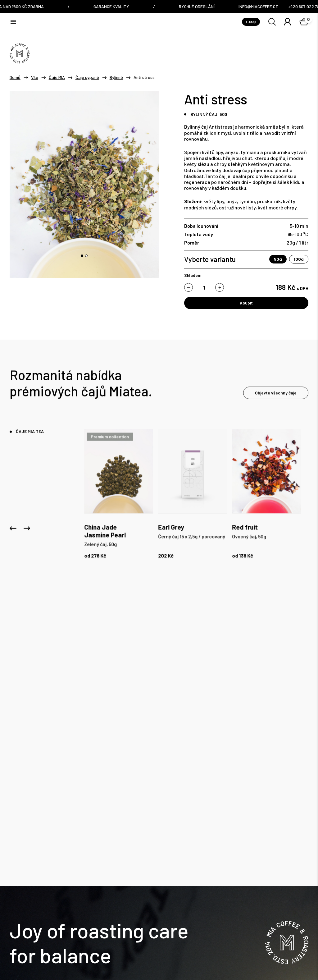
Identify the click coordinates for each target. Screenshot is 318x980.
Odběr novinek (289, 887)
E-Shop (251, 22)
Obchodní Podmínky (28, 953)
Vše (35, 77)
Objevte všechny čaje (276, 395)
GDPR (63, 953)
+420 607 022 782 (91, 782)
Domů (15, 77)
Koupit (246, 303)
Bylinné (116, 77)
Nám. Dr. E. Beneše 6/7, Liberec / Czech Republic (184, 777)
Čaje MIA (57, 77)
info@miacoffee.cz (93, 773)
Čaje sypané (87, 77)
